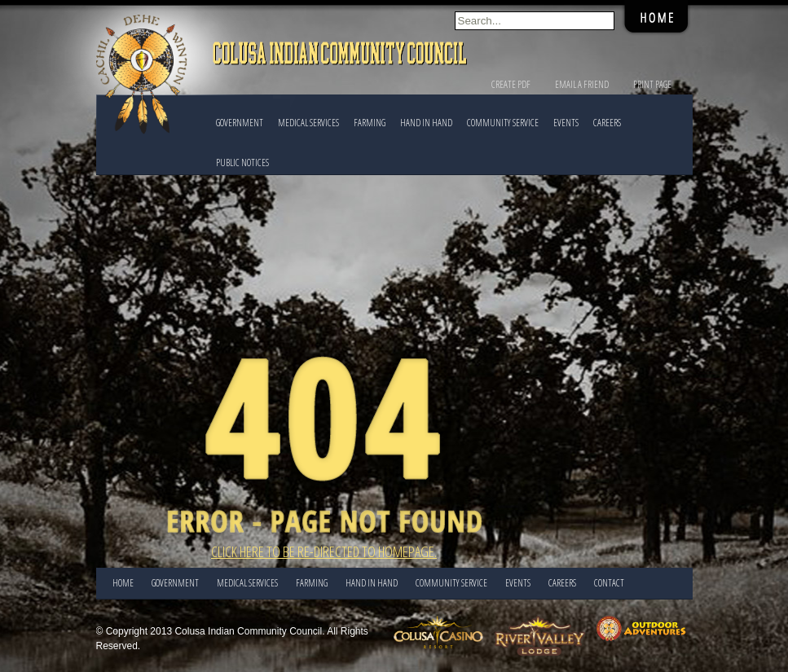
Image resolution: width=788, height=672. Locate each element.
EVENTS (566, 123)
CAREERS (607, 123)
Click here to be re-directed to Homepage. (324, 551)
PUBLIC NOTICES (242, 163)
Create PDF (511, 84)
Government (240, 123)
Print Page (652, 84)
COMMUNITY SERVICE (503, 123)
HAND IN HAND (426, 123)
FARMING (370, 123)
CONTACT (609, 583)
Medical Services (308, 123)
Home (123, 583)
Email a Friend (582, 84)
